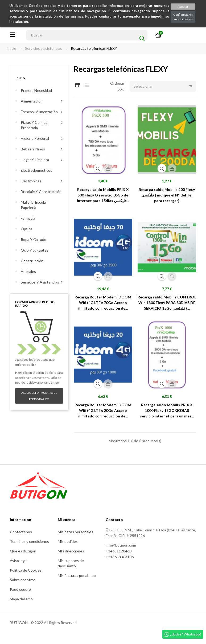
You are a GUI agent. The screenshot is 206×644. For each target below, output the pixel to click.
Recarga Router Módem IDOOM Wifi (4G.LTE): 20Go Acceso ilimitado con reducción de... (103, 410)
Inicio (20, 78)
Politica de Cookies (26, 570)
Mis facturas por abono (77, 575)
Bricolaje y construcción (41, 192)
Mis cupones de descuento (71, 563)
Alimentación (32, 101)
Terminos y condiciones (29, 541)
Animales (28, 271)
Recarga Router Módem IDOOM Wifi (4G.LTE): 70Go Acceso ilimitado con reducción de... (103, 303)
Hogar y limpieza (35, 160)
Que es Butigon (23, 551)
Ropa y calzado (34, 239)
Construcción (32, 261)
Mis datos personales (75, 532)
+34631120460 (119, 551)
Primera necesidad (36, 90)
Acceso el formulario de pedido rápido (39, 396)
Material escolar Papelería (34, 205)
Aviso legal (19, 561)
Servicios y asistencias (40, 282)
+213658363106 (120, 557)
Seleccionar (165, 86)
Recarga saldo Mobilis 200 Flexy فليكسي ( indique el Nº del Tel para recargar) (167, 195)
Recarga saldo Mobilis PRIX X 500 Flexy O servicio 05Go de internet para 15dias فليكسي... (103, 195)
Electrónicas (31, 181)
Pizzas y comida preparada (34, 125)
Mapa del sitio (21, 599)
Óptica (26, 229)
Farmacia (28, 218)
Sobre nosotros (23, 580)
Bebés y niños (33, 149)
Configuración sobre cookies (183, 17)
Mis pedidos (68, 541)
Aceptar (183, 7)
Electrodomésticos (36, 170)
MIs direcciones (71, 551)
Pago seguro (20, 589)
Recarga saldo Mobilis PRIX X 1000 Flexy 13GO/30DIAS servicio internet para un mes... (167, 410)
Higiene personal (35, 138)
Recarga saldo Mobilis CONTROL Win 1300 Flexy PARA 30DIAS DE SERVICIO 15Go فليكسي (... (167, 303)
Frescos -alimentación (39, 112)
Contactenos (21, 532)
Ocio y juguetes (35, 250)
